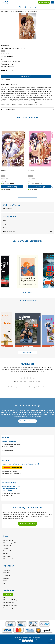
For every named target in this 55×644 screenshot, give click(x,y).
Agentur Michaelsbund (11, 605)
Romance (5, 228)
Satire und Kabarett (8, 209)
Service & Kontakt (8, 451)
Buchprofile (7, 556)
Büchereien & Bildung (10, 600)
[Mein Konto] (25, 7)
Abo (5, 583)
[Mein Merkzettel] (30, 7)
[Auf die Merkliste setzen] (52, 76)
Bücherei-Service (9, 559)
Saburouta (5, 45)
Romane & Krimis (9, 540)
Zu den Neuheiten (28, 292)
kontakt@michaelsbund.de (12, 445)
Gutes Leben (7, 573)
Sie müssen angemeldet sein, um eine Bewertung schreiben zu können (27, 387)
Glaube (6, 554)
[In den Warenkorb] (26, 76)
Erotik (5, 220)
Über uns (6, 597)
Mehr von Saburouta (28, 196)
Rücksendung (17, 474)
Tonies (6, 548)
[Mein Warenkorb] (35, 7)
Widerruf (31, 639)
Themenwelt (7, 551)
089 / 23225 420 (9, 495)
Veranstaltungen (9, 603)
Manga (5, 224)
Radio (5, 581)
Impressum (18, 637)
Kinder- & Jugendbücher (11, 543)
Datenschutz (27, 637)
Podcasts (6, 578)
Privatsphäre (36, 637)
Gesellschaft (7, 570)
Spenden (8, 595)
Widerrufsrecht (7, 474)
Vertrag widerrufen (28, 641)
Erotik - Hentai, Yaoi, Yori (9, 232)
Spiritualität (7, 575)
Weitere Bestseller (27, 352)
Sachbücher (7, 546)
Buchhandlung (8, 608)
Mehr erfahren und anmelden (28, 421)
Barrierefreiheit (23, 639)
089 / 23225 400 (9, 447)
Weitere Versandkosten (9, 472)
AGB (36, 639)
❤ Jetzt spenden (44, 2)
